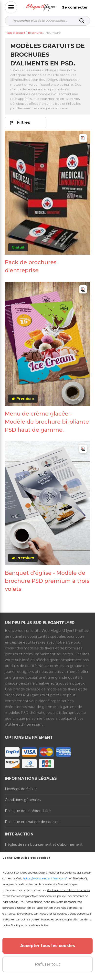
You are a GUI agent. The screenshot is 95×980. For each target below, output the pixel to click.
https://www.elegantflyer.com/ (45, 878)
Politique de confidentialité (28, 811)
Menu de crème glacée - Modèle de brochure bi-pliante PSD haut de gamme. (47, 422)
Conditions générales (23, 800)
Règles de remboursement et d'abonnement (44, 844)
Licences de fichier (21, 789)
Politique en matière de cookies (32, 822)
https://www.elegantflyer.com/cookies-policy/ (34, 896)
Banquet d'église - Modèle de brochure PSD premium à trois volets (47, 581)
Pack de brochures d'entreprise (31, 266)
